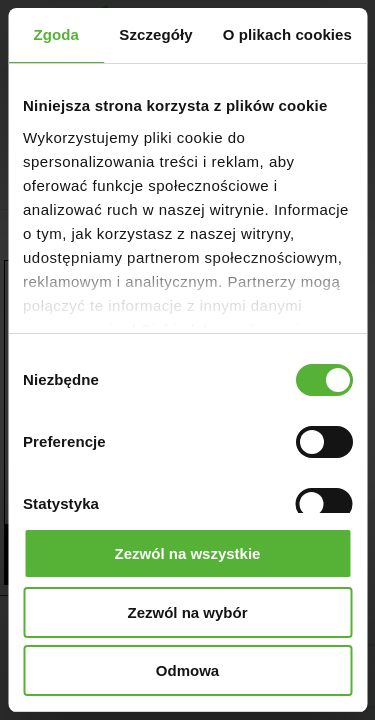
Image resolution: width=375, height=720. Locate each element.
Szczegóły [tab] (155, 34)
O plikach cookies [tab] (287, 34)
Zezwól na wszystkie (188, 553)
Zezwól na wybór (187, 612)
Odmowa (187, 670)
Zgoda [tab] (56, 34)
